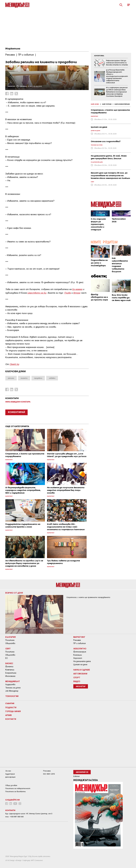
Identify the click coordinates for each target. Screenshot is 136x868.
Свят (8, 649)
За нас (8, 771)
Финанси (9, 667)
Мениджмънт (13, 681)
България (10, 637)
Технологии (12, 696)
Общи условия (11, 785)
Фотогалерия (80, 652)
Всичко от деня (14, 593)
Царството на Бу (37, 293)
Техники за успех (13, 688)
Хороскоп (78, 658)
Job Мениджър (12, 691)
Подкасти (11, 707)
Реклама (77, 640)
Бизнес (9, 663)
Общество (10, 643)
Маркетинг (13, 49)
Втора (77, 293)
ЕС (7, 658)
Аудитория (10, 774)
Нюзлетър (81, 687)
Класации (78, 655)
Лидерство (10, 684)
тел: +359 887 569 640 (14, 817)
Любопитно (80, 649)
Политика (10, 640)
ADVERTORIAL (99, 56)
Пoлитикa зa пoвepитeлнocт (18, 788)
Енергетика (11, 673)
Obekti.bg (14, 364)
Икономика (10, 676)
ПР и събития (79, 643)
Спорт (77, 677)
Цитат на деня (80, 665)
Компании (10, 670)
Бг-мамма (77, 289)
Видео (77, 681)
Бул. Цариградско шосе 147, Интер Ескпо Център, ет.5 (29, 814)
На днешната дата (82, 661)
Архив (8, 715)
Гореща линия (13, 711)
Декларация (10, 777)
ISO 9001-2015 (49, 774)
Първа (68, 293)
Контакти (11, 719)
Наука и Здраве (82, 670)
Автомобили (80, 674)
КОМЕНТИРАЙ (16, 412)
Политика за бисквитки (15, 791)
